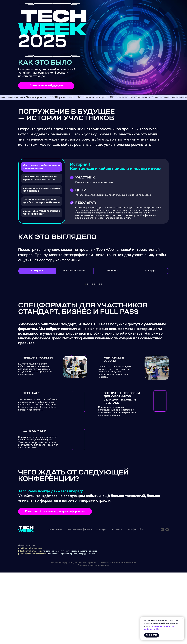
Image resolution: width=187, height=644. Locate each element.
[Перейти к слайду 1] (85, 355)
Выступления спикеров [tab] (75, 271)
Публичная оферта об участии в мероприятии (74, 634)
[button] (46, 86)
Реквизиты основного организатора (118, 634)
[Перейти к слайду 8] (102, 355)
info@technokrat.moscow (30, 620)
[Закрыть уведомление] (182, 619)
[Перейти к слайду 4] (92, 355)
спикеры (101, 601)
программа (56, 601)
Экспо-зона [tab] (112, 271)
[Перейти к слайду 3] (90, 355)
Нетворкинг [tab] (37, 271)
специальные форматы (80, 601)
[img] (53, 22)
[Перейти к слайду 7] (99, 355)
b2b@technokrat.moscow (30, 623)
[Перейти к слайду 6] (97, 355)
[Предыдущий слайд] (38, 316)
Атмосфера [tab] (150, 271)
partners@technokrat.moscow (33, 625)
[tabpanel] (94, 322)
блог (142, 601)
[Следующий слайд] (149, 316)
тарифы (131, 601)
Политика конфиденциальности (94, 637)
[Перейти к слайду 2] (88, 355)
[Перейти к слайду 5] (95, 355)
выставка (117, 601)
